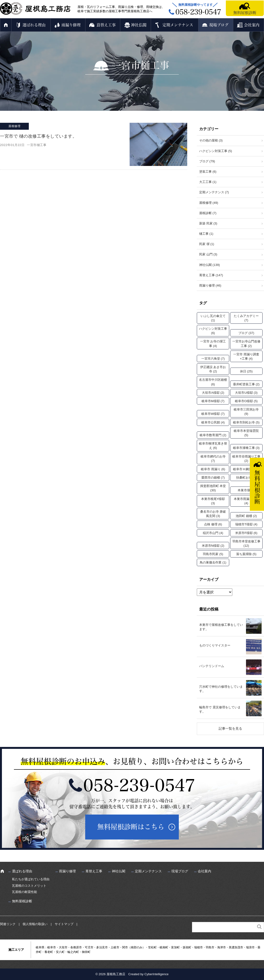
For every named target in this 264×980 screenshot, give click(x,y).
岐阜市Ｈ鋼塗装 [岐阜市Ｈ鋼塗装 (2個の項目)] (246, 469)
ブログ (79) (207, 161)
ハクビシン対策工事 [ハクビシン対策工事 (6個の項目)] (213, 331)
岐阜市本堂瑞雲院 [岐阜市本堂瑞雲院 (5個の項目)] (246, 433)
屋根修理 (14, 126)
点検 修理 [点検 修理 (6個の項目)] (213, 524)
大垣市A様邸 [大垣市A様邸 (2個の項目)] (213, 393)
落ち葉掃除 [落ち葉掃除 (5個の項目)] (246, 554)
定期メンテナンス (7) (214, 192)
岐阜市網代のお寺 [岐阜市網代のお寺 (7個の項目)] (213, 459)
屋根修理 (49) (209, 203)
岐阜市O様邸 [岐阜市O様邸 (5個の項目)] (246, 401)
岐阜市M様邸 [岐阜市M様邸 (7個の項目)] (213, 401)
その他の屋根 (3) (211, 140)
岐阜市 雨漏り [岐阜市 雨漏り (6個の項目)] (213, 469)
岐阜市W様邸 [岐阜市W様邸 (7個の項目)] (213, 414)
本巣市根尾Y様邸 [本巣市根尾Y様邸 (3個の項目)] (213, 501)
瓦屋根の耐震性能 (24, 892)
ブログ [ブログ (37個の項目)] (246, 333)
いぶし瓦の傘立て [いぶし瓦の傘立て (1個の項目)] (213, 318)
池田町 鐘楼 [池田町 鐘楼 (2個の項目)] (246, 516)
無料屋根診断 (245, 13)
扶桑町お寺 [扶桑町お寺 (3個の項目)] (246, 478)
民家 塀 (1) (207, 244)
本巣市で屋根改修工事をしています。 (221, 627)
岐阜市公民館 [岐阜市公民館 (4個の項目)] (213, 422)
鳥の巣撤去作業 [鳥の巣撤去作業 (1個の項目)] (213, 562)
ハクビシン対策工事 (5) (216, 151)
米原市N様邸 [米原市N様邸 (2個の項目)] (213, 546)
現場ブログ (219, 25)
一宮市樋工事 (37, 145)
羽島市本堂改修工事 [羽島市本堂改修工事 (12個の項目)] (246, 543)
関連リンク (8, 924)
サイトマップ (64, 924)
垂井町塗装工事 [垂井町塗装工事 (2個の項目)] (246, 384)
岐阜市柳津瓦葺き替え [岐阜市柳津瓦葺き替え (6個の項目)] (213, 446)
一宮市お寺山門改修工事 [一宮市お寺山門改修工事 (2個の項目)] (246, 343)
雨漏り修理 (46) (210, 285)
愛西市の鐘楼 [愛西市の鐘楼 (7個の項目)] (213, 478)
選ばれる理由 (34, 25)
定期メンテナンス (178, 25)
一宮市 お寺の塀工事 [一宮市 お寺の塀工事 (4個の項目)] (213, 343)
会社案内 (252, 25)
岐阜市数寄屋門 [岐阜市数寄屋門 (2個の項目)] (213, 435)
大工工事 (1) (208, 182)
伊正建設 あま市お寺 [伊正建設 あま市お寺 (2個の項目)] (213, 369)
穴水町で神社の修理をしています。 (221, 689)
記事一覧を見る (230, 728)
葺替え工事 (106, 25)
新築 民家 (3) (208, 223)
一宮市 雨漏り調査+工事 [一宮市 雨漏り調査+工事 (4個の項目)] (246, 356)
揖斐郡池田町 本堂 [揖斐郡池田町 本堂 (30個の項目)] (213, 488)
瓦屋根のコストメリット (29, 886)
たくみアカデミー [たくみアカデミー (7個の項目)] (246, 318)
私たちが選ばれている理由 (31, 879)
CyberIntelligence (156, 974)
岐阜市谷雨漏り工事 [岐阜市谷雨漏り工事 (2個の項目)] (246, 459)
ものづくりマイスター (215, 645)
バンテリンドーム (212, 666)
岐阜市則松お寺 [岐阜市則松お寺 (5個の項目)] (246, 422)
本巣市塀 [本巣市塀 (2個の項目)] (246, 490)
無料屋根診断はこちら (131, 827)
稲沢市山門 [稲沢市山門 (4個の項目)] (213, 533)
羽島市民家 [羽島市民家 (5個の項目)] (213, 554)
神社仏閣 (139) (210, 265)
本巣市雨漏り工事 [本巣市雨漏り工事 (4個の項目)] (246, 501)
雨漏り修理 (71, 25)
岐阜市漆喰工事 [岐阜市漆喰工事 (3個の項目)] (246, 448)
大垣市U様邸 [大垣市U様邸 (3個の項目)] (246, 393)
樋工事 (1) (206, 234)
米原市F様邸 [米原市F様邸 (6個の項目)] (246, 533)
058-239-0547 (139, 785)
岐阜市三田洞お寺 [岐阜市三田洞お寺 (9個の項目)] (246, 412)
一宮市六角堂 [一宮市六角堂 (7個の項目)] (213, 359)
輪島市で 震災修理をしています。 (220, 709)
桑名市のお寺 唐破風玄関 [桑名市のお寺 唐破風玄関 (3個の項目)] (213, 514)
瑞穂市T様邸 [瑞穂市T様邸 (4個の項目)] (246, 524)
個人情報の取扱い (35, 924)
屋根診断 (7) (208, 213)
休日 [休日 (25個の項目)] (246, 371)
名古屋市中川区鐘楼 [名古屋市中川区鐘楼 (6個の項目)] (213, 382)
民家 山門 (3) (208, 254)
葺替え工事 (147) (211, 275)
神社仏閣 (139, 25)
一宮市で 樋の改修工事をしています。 (38, 136)
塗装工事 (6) (208, 172)
